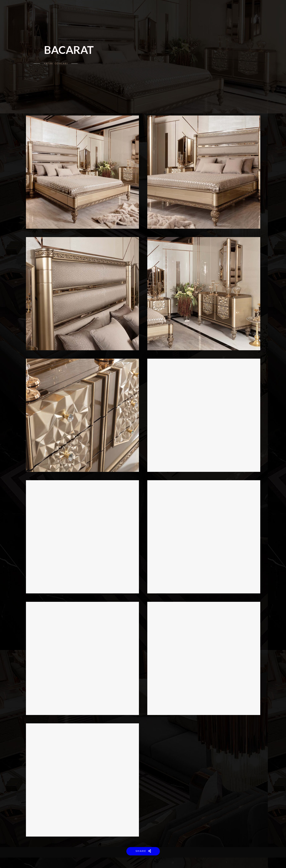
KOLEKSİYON (126, 10)
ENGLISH (206, 10)
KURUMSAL (104, 10)
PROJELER (171, 10)
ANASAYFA (84, 10)
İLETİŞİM (189, 10)
